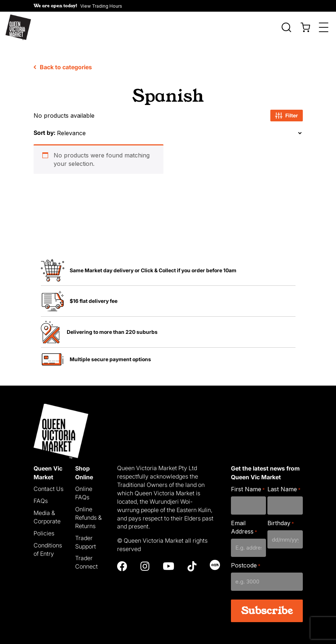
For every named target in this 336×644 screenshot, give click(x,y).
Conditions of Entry (48, 544)
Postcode (246, 560)
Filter (287, 110)
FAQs (41, 496)
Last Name (284, 484)
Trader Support (86, 537)
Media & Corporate (47, 512)
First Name (248, 484)
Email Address (244, 522)
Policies (44, 528)
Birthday (281, 518)
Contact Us (49, 484)
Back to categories (63, 62)
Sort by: (45, 128)
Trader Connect (86, 557)
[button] (78, 6)
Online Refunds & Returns (88, 512)
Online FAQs (84, 488)
